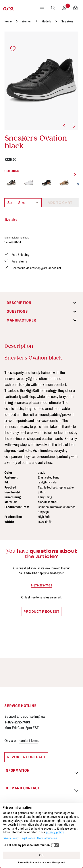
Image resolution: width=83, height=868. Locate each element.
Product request (41, 612)
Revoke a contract (26, 757)
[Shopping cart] (75, 8)
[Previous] (65, 126)
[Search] (53, 8)
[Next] (74, 126)
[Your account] (64, 8)
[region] (41, 81)
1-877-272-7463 (41, 585)
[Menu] (42, 8)
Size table (11, 220)
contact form (29, 741)
